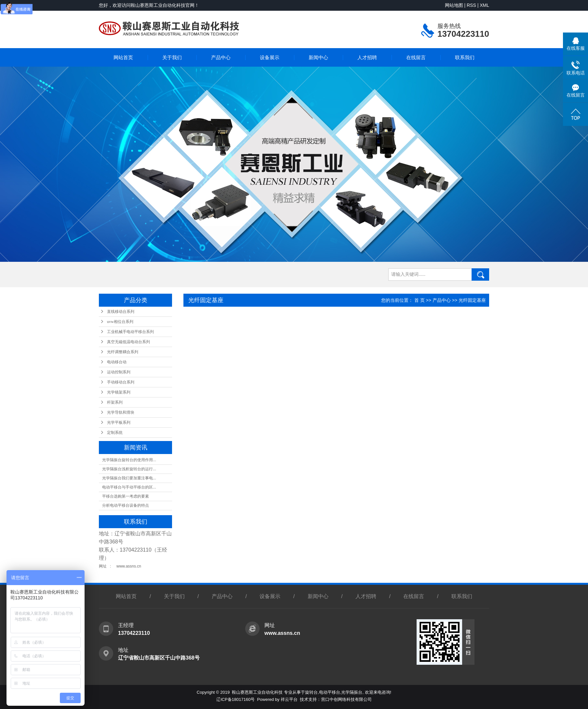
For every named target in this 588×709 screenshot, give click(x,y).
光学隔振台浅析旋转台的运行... (129, 469)
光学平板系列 (119, 422)
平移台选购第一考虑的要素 (126, 496)
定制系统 (115, 433)
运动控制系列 (119, 372)
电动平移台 (330, 692)
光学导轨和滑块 (121, 412)
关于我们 (172, 57)
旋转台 (311, 692)
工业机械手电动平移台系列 (130, 332)
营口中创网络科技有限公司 (346, 699)
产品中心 (221, 57)
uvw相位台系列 (120, 322)
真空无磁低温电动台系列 (128, 342)
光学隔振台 (352, 692)
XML (484, 5)
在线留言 (416, 57)
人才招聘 (367, 57)
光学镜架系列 (119, 392)
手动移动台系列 (121, 382)
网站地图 (454, 5)
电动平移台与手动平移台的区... (129, 487)
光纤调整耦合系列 (123, 352)
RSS (471, 5)
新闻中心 (318, 57)
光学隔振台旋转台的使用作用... (129, 460)
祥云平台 (289, 699)
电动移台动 (117, 362)
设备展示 (270, 57)
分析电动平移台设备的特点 (126, 505)
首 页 (420, 300)
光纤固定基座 (472, 300)
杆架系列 (115, 402)
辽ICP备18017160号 (236, 699)
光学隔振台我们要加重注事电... (129, 478)
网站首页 (123, 57)
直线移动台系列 (121, 312)
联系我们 (465, 57)
